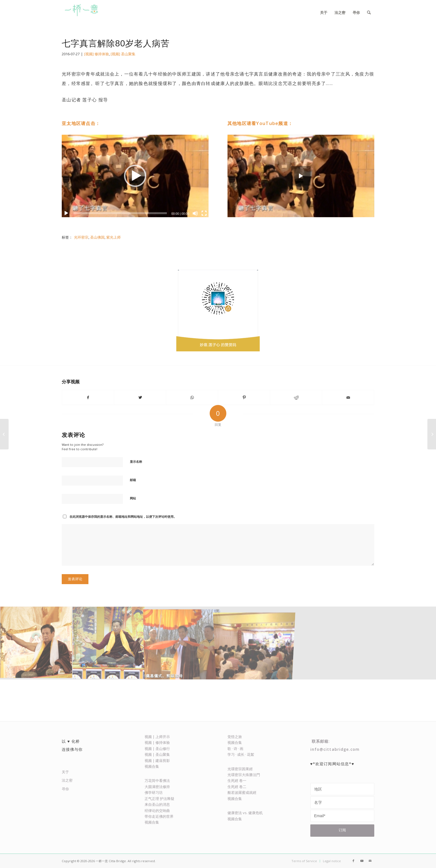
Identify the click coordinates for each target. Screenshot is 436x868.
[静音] (195, 213)
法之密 (67, 780)
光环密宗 (81, 237)
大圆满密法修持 (157, 787)
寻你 (65, 789)
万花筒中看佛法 (157, 781)
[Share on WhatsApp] (192, 397)
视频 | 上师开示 (157, 737)
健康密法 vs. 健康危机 (245, 813)
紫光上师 (113, 237)
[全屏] (204, 213)
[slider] (120, 213)
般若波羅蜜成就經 (242, 792)
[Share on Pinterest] (244, 397)
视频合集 (152, 766)
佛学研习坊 (154, 792)
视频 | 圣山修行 (157, 749)
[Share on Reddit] (296, 397)
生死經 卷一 (237, 781)
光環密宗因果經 (240, 769)
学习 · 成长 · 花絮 (241, 754)
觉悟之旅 (235, 737)
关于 (65, 772)
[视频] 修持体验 (97, 54)
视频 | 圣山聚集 (157, 754)
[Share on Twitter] (140, 397)
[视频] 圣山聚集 (123, 54)
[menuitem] (324, 12)
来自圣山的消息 (157, 804)
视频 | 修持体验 (157, 742)
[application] (135, 176)
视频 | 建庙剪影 (157, 761)
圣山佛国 (97, 237)
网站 (133, 498)
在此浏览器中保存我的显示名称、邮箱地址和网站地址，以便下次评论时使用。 (123, 516)
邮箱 (133, 480)
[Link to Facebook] (353, 861)
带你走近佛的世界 (159, 816)
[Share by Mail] (348, 397)
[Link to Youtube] (362, 861)
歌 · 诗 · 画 (235, 749)
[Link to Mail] (370, 861)
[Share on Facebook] (88, 397)
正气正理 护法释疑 (159, 799)
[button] (135, 176)
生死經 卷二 (237, 787)
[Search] (369, 12)
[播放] (66, 213)
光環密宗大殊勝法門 (244, 775)
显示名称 (136, 461)
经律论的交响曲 (157, 811)
